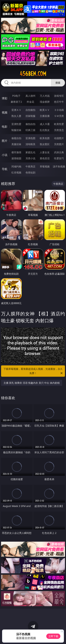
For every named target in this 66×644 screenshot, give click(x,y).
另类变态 (59, 130)
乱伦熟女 (45, 130)
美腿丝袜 (16, 144)
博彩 (5, 98)
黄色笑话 (45, 158)
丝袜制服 (30, 116)
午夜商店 (30, 166)
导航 (5, 169)
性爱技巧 (59, 158)
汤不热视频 (59, 166)
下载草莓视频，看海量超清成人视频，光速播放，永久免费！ (33, 371)
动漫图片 (59, 138)
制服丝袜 (16, 130)
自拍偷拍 (30, 110)
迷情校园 (16, 158)
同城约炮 (16, 166)
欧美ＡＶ (45, 110)
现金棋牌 (45, 102)
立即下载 (53, 636)
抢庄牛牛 (59, 102)
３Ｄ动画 (59, 110)
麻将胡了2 (16, 102)
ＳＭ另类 (59, 116)
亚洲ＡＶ (16, 110)
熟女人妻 (16, 116)
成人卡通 (45, 124)
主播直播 (45, 116)
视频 (5, 112)
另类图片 (59, 144)
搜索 (58, 83)
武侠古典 (59, 152)
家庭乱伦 (30, 152)
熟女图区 (45, 144)
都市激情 (16, 152)
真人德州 (30, 96)
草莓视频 (45, 166)
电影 (5, 127)
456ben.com (33, 74)
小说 (5, 155)
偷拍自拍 (30, 124)
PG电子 (16, 96)
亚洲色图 (30, 138)
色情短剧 (30, 172)
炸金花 (30, 102)
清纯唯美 (30, 144)
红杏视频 (16, 172)
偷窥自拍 (16, 138)
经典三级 (30, 130)
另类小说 (30, 158)
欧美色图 (45, 138)
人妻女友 (45, 152)
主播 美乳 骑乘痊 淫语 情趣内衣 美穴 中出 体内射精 (32, 383)
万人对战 (45, 96)
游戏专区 (59, 96)
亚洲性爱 (16, 124)
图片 (5, 141)
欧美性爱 (59, 124)
